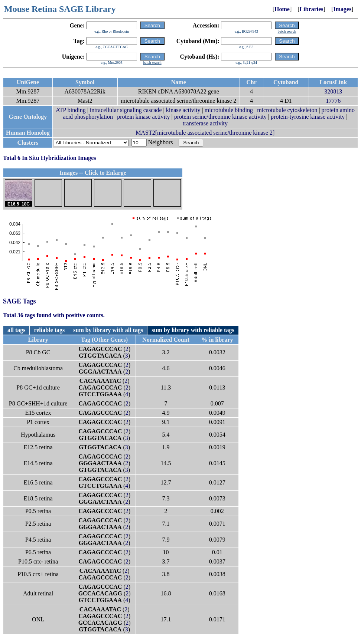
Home (282, 9)
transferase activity (205, 123)
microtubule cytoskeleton (287, 110)
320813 (333, 91)
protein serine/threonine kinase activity (220, 117)
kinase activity (183, 110)
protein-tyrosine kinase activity (308, 117)
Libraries (312, 9)
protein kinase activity (143, 117)
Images (342, 9)
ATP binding (71, 110)
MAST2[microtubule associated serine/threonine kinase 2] (205, 133)
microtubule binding (229, 110)
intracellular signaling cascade (126, 110)
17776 (333, 101)
